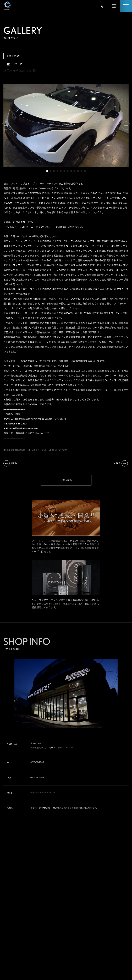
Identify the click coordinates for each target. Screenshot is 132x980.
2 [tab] (51, 171)
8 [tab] (71, 171)
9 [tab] (75, 171)
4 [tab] (57, 171)
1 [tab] (47, 171)
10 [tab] (78, 171)
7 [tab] (68, 171)
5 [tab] (61, 171)
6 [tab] (64, 171)
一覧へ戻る (66, 480)
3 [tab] (54, 171)
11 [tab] (81, 171)
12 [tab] (85, 171)
